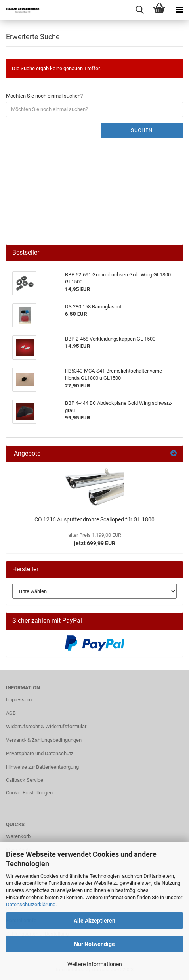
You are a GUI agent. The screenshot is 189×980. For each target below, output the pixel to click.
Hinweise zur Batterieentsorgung (42, 767)
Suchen (142, 130)
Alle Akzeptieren (94, 921)
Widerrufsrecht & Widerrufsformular (46, 726)
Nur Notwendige (94, 944)
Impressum (19, 700)
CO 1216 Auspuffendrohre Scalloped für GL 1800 (94, 519)
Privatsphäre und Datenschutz (40, 753)
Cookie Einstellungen (29, 793)
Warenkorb (18, 836)
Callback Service (25, 780)
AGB (11, 713)
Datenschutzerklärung (31, 904)
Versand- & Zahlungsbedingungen (44, 740)
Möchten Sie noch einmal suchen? (44, 96)
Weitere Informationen (95, 964)
